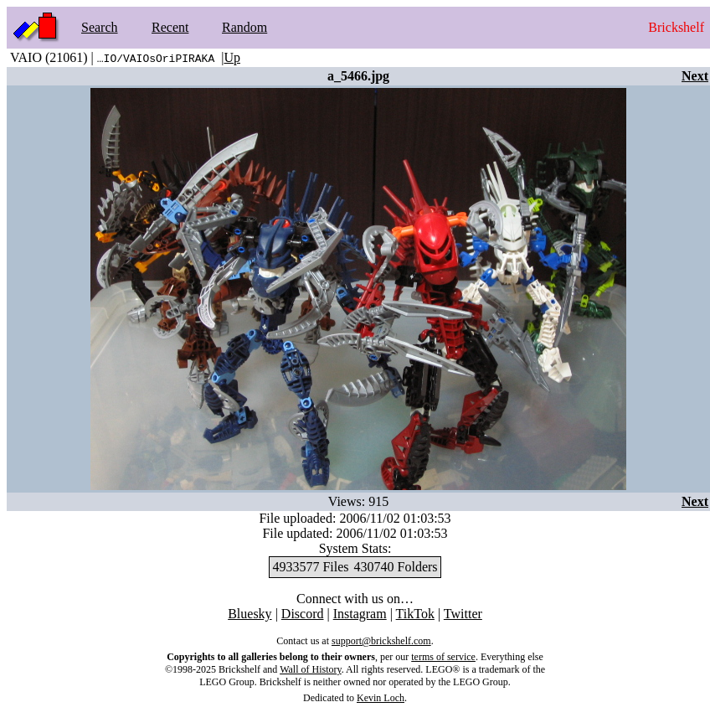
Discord (303, 614)
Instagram (360, 614)
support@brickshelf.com (381, 641)
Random (244, 27)
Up (232, 57)
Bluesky (250, 614)
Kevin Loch (381, 698)
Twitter (463, 614)
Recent (170, 27)
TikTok (415, 614)
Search (100, 27)
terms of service (443, 657)
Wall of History (311, 669)
